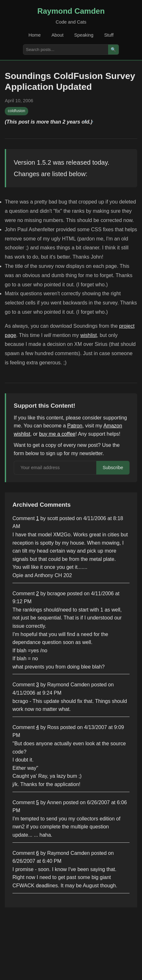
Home (35, 35)
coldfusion (17, 111)
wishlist (89, 335)
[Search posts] (66, 50)
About (58, 35)
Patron (75, 426)
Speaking (84, 35)
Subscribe (113, 468)
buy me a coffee (57, 434)
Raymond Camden (71, 11)
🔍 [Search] (113, 50)
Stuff (109, 35)
